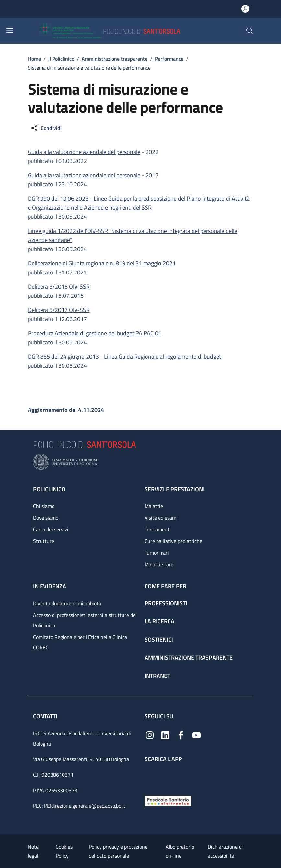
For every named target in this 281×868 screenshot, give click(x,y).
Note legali (34, 851)
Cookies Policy (64, 851)
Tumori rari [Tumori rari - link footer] (157, 553)
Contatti (46, 716)
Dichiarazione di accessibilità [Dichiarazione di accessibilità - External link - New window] (225, 851)
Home (34, 59)
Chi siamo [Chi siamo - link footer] (44, 506)
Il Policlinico (61, 59)
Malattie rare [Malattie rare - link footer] (159, 564)
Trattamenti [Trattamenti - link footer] (158, 529)
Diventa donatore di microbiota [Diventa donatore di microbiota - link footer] (67, 603)
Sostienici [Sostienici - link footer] (159, 639)
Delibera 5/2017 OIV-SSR (59, 310)
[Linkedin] (165, 735)
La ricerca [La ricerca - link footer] (159, 621)
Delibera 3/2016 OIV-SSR (59, 287)
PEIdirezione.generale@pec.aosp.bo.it (85, 806)
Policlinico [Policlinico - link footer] (49, 489)
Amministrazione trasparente (115, 59)
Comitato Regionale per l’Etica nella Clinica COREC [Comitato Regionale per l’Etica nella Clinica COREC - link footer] (80, 642)
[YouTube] (196, 735)
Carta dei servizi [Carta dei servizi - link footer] (51, 529)
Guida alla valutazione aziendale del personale (84, 152)
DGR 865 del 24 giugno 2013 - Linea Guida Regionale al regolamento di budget (124, 357)
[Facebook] (181, 735)
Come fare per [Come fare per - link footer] (165, 586)
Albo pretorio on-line (180, 851)
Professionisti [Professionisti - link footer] (166, 603)
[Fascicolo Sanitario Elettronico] (168, 800)
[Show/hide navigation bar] (10, 30)
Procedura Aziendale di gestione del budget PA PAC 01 (95, 333)
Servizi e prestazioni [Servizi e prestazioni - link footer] (175, 489)
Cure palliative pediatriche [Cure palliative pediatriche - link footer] (173, 541)
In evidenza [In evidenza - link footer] (50, 586)
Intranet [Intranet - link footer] (157, 676)
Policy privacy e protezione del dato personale (118, 851)
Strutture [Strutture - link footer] (44, 541)
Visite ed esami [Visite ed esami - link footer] (161, 518)
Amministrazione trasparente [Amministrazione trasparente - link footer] (189, 658)
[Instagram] (150, 735)
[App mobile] (150, 777)
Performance (169, 59)
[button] (250, 31)
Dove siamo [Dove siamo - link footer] (46, 518)
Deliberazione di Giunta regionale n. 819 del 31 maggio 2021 (102, 263)
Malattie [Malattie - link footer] (154, 506)
